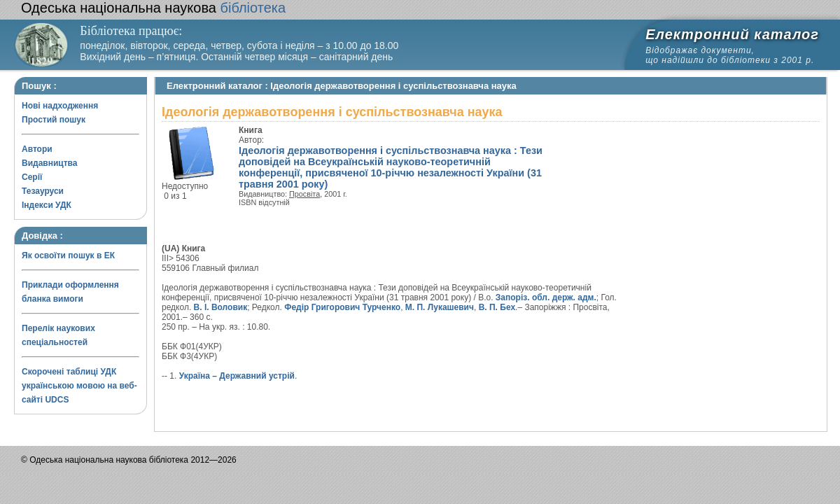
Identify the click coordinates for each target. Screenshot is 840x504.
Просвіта (304, 194)
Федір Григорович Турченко (342, 307)
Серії (32, 177)
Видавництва (49, 163)
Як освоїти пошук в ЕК (68, 255)
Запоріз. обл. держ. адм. (546, 297)
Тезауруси (43, 191)
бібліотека (153, 8)
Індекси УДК (47, 205)
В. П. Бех (497, 307)
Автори (37, 149)
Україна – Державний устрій (237, 376)
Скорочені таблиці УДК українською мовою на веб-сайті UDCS (79, 386)
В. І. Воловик (221, 307)
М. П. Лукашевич (440, 307)
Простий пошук (54, 120)
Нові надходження (60, 106)
